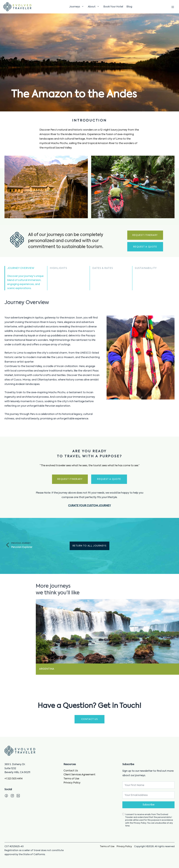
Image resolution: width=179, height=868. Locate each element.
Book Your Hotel (113, 7)
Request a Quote (145, 247)
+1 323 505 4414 (13, 779)
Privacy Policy (72, 783)
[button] (26, 278)
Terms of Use (71, 779)
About (94, 7)
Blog (129, 7)
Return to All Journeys (89, 546)
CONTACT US (90, 720)
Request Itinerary (145, 235)
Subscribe (149, 805)
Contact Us (71, 771)
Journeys (77, 7)
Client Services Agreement (79, 775)
